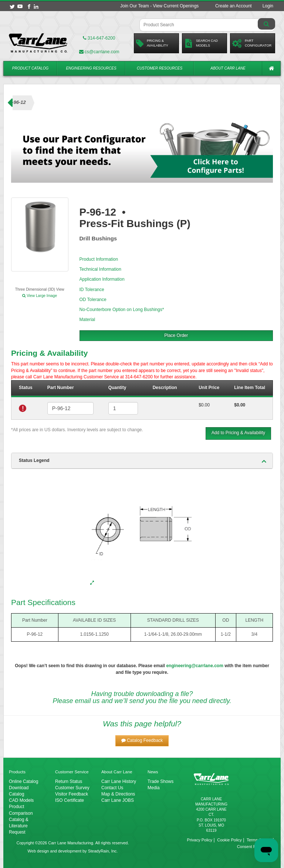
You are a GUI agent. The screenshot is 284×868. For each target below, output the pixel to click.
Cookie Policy (229, 840)
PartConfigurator (252, 43)
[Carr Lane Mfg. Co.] (38, 43)
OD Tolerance (93, 300)
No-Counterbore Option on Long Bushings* (122, 310)
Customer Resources (160, 68)
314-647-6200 (99, 38)
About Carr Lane (228, 68)
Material (87, 320)
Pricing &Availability (152, 43)
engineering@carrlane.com (195, 666)
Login (268, 6)
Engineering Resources (91, 68)
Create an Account (234, 6)
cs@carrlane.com (99, 52)
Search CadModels (201, 43)
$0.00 (204, 405)
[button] (142, 741)
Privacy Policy (200, 840)
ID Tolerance (92, 290)
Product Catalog (31, 68)
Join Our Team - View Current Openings (159, 6)
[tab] (142, 461)
